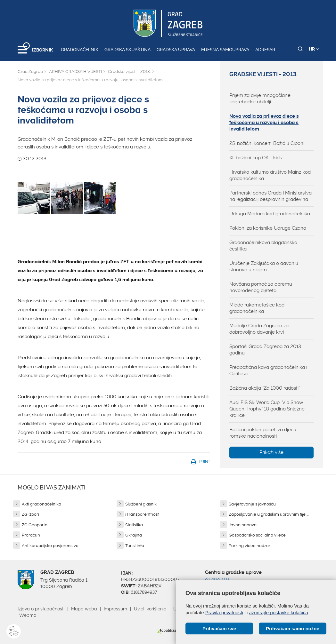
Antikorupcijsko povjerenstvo (50, 546)
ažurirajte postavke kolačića (278, 612)
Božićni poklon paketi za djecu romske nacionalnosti (263, 433)
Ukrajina (134, 535)
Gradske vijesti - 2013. (129, 72)
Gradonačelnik (80, 50)
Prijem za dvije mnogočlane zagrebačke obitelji (260, 99)
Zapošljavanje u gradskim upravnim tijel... (269, 514)
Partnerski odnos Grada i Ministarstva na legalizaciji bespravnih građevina (270, 196)
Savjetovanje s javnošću (252, 504)
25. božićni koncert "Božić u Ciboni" (267, 143)
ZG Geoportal (35, 525)
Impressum (115, 609)
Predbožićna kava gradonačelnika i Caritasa (268, 370)
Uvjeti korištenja (150, 609)
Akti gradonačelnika (41, 504)
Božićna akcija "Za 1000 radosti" (265, 388)
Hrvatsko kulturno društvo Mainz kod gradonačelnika (270, 175)
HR (314, 49)
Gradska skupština (127, 50)
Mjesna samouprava (225, 50)
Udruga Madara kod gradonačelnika (270, 214)
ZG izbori (30, 514)
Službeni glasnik (141, 504)
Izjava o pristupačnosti (41, 609)
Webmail (29, 615)
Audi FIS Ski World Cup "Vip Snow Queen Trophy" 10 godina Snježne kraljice (267, 409)
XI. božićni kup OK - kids (256, 158)
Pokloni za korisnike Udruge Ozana (268, 228)
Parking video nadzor (250, 546)
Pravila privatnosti (224, 612)
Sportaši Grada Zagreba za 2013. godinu (266, 350)
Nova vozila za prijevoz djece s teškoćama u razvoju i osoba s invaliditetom (264, 123)
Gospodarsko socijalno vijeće (257, 535)
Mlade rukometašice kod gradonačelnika (257, 308)
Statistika (134, 525)
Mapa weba (84, 609)
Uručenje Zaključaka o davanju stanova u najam (264, 266)
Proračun (31, 535)
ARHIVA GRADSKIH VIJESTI (75, 72)
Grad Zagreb (30, 72)
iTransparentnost (142, 514)
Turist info (135, 546)
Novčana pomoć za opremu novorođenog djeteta (261, 287)
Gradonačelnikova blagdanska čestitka (263, 246)
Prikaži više (271, 452)
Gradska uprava (176, 50)
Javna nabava (243, 525)
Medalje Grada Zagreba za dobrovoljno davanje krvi (259, 329)
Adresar (265, 50)
